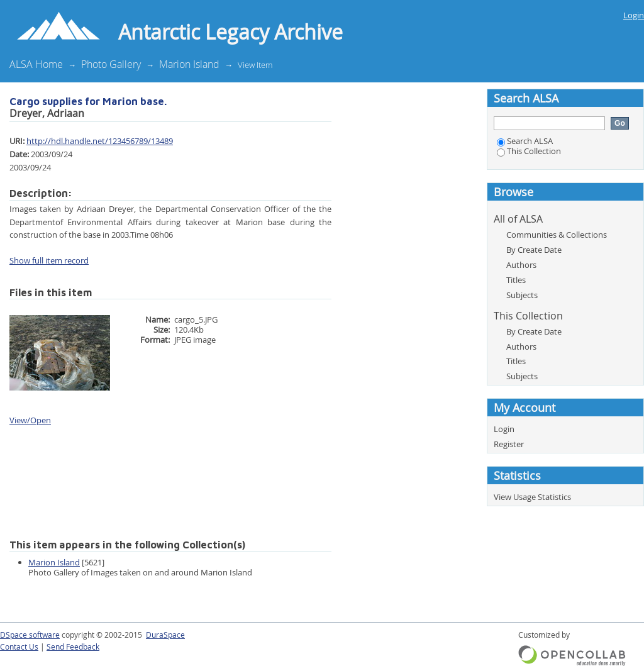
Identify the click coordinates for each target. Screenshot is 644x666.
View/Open (30, 420)
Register (509, 444)
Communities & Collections (557, 235)
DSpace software (30, 635)
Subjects (522, 295)
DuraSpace (165, 635)
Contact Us (19, 647)
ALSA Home (36, 64)
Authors (521, 265)
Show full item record (49, 260)
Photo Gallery (111, 64)
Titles (516, 280)
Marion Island (189, 64)
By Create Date (534, 250)
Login (634, 15)
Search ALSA (525, 141)
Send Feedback (73, 647)
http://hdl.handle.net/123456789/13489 (100, 141)
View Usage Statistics (532, 497)
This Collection (529, 151)
